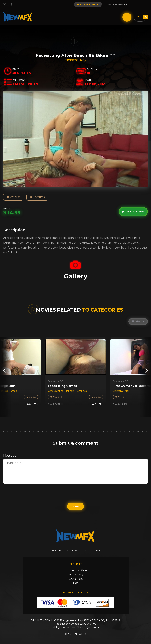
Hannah (70, 391)
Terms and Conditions (76, 570)
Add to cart (133, 212)
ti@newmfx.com (65, 627)
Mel (127, 391)
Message (10, 456)
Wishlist (13, 197)
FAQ (76, 583)
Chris (51, 391)
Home (54, 550)
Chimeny (118, 391)
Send (75, 506)
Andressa (72, 60)
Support (86, 550)
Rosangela (82, 391)
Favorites (37, 197)
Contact (96, 550)
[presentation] (4, 370)
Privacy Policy (76, 575)
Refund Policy (75, 579)
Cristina (60, 391)
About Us (64, 550)
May (83, 60)
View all (138, 321)
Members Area (88, 4)
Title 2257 (75, 550)
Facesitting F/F (56, 381)
